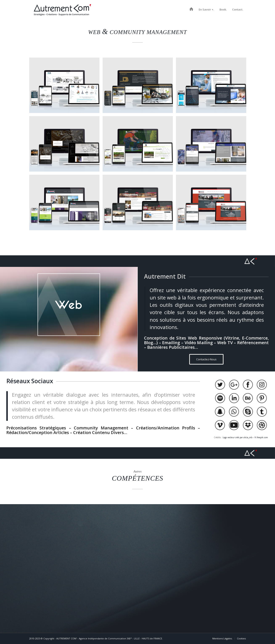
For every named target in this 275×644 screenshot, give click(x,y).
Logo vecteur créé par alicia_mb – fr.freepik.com (245, 437)
